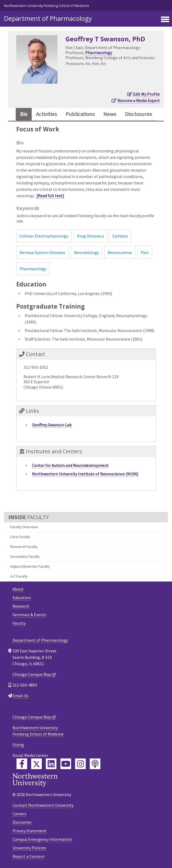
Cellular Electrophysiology (44, 236)
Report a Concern (28, 856)
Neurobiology (87, 252)
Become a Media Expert (139, 100)
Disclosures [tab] (138, 114)
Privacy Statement (30, 831)
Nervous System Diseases (42, 252)
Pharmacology (99, 53)
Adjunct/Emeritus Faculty (30, 566)
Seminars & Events (29, 615)
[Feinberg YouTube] (66, 764)
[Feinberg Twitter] (36, 764)
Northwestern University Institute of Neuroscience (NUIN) (85, 474)
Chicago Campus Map (32, 674)
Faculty (19, 623)
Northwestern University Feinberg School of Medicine (47, 6)
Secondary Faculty (25, 556)
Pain (145, 252)
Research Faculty (24, 547)
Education (22, 597)
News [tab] (110, 114)
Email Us (21, 696)
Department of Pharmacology (48, 18)
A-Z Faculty (19, 576)
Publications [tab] (80, 114)
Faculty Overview (24, 527)
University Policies (29, 848)
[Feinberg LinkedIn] (51, 764)
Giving (18, 745)
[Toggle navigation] (165, 20)
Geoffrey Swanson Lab (52, 425)
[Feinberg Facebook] (22, 764)
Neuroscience (120, 252)
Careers (19, 814)
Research (21, 606)
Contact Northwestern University (43, 805)
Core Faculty (20, 537)
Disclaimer (22, 822)
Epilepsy (120, 236)
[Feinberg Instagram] (80, 764)
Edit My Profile (146, 94)
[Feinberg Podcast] (95, 764)
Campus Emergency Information (42, 839)
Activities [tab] (46, 114)
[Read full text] (50, 196)
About (18, 589)
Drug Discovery (90, 236)
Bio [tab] (24, 114)
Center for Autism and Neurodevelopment (70, 465)
